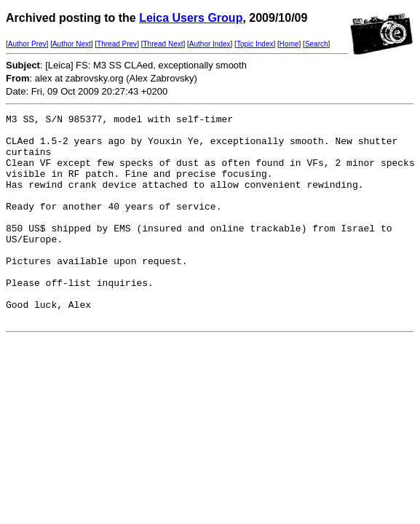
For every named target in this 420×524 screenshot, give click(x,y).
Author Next (72, 44)
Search (317, 44)
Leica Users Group (191, 18)
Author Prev (27, 44)
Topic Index (255, 44)
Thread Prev (117, 44)
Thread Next (163, 44)
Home (289, 44)
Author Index (210, 44)
